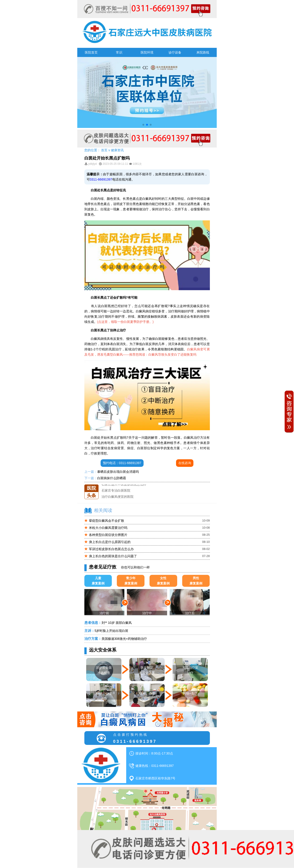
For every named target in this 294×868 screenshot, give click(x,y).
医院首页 (91, 52)
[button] (143, 125)
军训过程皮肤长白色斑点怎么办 (111, 549)
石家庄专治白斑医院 (116, 491)
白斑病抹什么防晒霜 (112, 478)
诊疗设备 (175, 52)
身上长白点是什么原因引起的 (110, 542)
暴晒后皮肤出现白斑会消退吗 (118, 472)
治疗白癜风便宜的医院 (118, 497)
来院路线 (203, 52)
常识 (119, 52)
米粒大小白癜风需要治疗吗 (108, 528)
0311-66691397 (101, 179)
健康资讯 (117, 150)
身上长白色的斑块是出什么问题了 (113, 556)
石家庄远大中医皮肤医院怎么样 (124, 484)
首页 (104, 150)
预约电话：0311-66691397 (122, 463)
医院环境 (147, 52)
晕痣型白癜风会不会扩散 (107, 521)
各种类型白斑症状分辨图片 (108, 535)
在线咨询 (185, 463)
